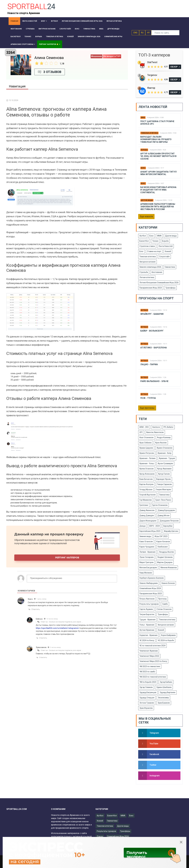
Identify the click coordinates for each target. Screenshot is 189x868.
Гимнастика (170, 267)
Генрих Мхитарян (163, 490)
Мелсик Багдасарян (148, 568)
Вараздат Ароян (164, 479)
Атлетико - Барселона (154, 348)
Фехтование (157, 272)
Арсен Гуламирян (165, 463)
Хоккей (168, 251)
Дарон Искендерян (148, 521)
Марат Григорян (146, 562)
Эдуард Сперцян (147, 698)
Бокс (143, 168)
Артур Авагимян (164, 469)
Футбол (143, 236)
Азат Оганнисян (146, 437)
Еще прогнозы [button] (147, 408)
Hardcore (156, 427)
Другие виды (147, 200)
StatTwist (152, 62)
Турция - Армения (147, 620)
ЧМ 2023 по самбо (147, 672)
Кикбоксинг (163, 547)
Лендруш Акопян (166, 552)
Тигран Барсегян (147, 614)
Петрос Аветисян (147, 599)
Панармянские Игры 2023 (151, 288)
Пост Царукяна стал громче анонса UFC (157, 123)
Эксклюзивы (163, 698)
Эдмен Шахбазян (164, 687)
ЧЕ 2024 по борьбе (166, 640)
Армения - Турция (167, 458)
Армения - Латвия (147, 458)
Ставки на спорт (154, 251)
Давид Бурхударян (166, 510)
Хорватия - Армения (148, 635)
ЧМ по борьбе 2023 (148, 682)
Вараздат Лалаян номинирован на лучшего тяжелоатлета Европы (156, 139)
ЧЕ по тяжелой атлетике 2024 (152, 646)
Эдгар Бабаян (166, 682)
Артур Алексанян (147, 474)
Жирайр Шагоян (171, 531)
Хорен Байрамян (168, 635)
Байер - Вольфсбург (152, 331)
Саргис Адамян (146, 609)
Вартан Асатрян (146, 484)
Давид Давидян (147, 516)
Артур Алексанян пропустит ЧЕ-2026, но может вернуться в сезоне (158, 156)
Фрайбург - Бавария (152, 314)
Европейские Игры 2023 (150, 531)
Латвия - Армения (147, 552)
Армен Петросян (147, 453)
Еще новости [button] (146, 216)
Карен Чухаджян (147, 547)
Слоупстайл (164, 257)
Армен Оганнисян (165, 448)
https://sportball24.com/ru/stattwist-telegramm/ (57, 628)
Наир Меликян (146, 573)
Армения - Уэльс (147, 463)
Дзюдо (143, 526)
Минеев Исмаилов (169, 568)
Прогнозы (162, 599)
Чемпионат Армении (149, 651)
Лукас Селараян (147, 557)
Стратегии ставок (147, 246)
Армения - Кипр (165, 453)
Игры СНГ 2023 (161, 536)
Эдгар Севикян (146, 687)
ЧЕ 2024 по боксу (147, 640)
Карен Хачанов (163, 542)
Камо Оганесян (146, 542)
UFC (141, 432)
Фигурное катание (147, 262)
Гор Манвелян (146, 500)
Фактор (151, 88)
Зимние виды (145, 536)
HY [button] (148, 33)
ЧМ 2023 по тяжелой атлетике (153, 677)
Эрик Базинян (164, 703)
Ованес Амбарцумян (149, 583)
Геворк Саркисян (164, 484)
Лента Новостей (165, 246)
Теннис (155, 241)
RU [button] (142, 33)
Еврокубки (168, 526)
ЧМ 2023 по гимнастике (150, 666)
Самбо (165, 604)
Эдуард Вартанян (168, 692)
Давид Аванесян (147, 510)
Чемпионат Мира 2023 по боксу (153, 661)
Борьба (144, 150)
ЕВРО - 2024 (154, 526)
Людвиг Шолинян (165, 557)
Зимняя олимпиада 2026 (150, 267)
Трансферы (170, 288)
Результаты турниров (149, 604)
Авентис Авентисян (155, 432)
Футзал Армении (147, 630)
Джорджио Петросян (169, 521)
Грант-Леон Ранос (163, 500)
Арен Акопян (161, 443)
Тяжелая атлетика (149, 133)
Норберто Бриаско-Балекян (152, 578)
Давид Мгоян (163, 516)
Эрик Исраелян (146, 708)
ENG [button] (135, 33)
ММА (143, 118)
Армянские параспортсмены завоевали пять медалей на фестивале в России (158, 207)
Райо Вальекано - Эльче (154, 381)
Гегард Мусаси (146, 490)
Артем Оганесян (147, 469)
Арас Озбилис (146, 443)
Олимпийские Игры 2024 (150, 588)
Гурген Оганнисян (160, 505)
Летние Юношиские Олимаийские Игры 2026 (159, 283)
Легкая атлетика (147, 277)
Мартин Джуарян (165, 562)
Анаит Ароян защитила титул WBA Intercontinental (158, 173)
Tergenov (152, 75)
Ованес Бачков (168, 583)
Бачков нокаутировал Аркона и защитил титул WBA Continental (158, 190)
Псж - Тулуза (148, 398)
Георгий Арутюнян (148, 495)
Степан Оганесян (164, 609)
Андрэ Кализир (164, 437)
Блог (141, 251)
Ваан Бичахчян (146, 479)
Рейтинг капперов (67, 558)
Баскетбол (144, 241)
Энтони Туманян (147, 703)
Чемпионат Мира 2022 (149, 656)
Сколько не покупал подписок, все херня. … (66, 622)
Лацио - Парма (149, 364)
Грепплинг (144, 505)
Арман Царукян (146, 448)
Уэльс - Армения (147, 625)
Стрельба (144, 272)
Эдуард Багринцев (148, 692)
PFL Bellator (168, 427)
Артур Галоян (164, 474)
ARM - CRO (144, 427)
